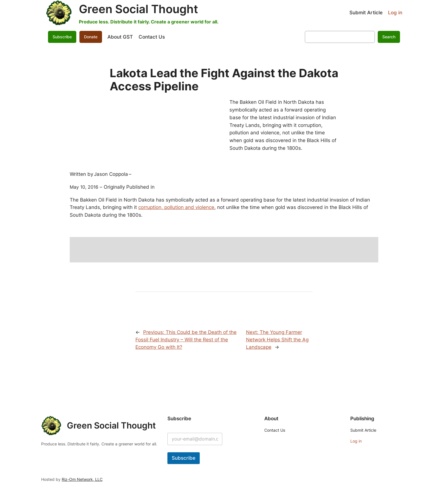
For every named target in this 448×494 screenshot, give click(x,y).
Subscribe (62, 37)
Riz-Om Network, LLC (82, 479)
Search (389, 37)
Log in (395, 13)
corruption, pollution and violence (176, 207)
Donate (91, 37)
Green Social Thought (138, 9)
